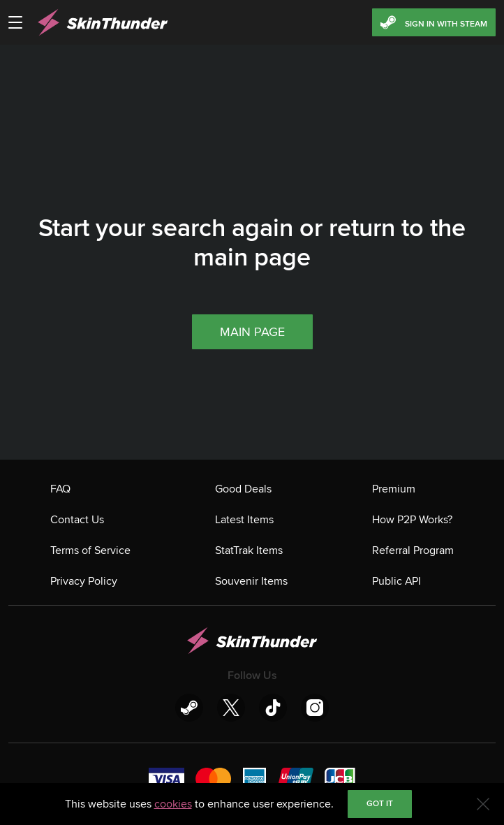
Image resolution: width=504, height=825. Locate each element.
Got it (380, 804)
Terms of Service (90, 550)
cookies (173, 804)
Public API (396, 581)
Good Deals (243, 489)
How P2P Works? (412, 520)
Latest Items (244, 520)
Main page (252, 332)
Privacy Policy (84, 581)
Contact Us (77, 520)
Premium (394, 489)
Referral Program (413, 550)
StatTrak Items (249, 550)
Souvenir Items (251, 581)
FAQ (60, 489)
